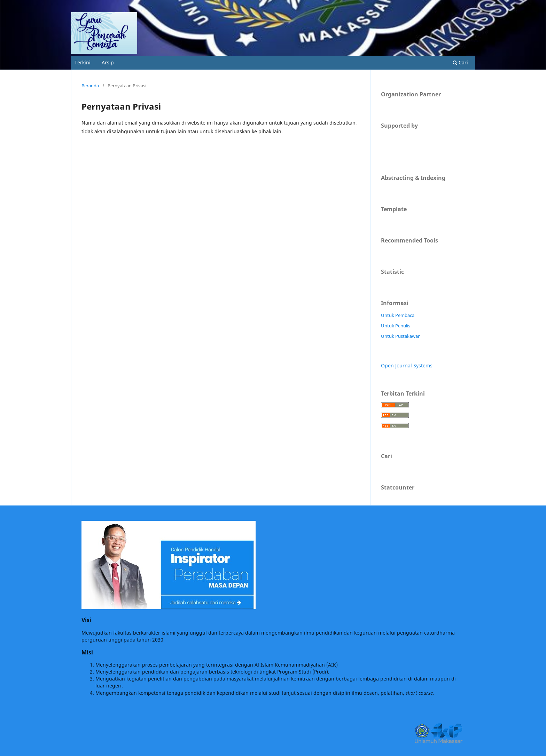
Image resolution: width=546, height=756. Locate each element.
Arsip (108, 62)
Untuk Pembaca (398, 315)
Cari (460, 62)
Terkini (83, 62)
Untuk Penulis (396, 326)
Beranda (90, 86)
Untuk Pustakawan (401, 336)
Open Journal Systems (407, 365)
